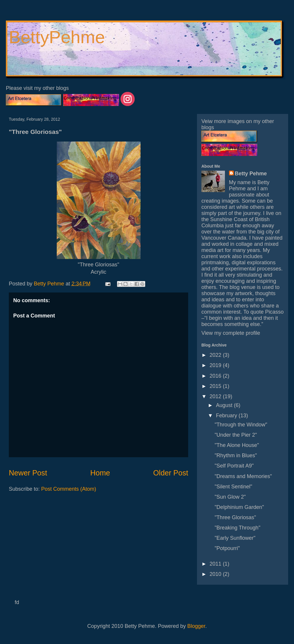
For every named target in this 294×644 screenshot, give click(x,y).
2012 (216, 396)
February (227, 416)
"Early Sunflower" (235, 538)
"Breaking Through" (238, 528)
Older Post (171, 473)
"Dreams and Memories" (243, 476)
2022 (216, 355)
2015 (216, 386)
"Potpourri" (227, 548)
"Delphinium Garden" (239, 507)
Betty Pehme (251, 174)
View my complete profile (231, 333)
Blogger (196, 626)
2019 (216, 365)
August (225, 405)
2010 (216, 574)
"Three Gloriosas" (235, 517)
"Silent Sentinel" (233, 487)
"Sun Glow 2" (230, 497)
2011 (216, 564)
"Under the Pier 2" (236, 435)
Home (100, 473)
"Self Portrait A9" (234, 466)
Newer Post (28, 473)
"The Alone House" (237, 445)
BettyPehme (57, 37)
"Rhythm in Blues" (236, 455)
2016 (216, 376)
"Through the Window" (241, 425)
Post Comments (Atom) (69, 489)
